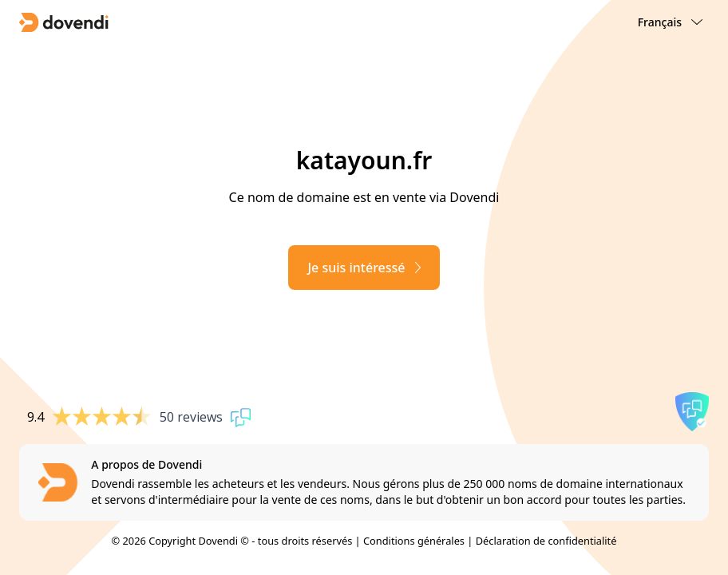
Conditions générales (414, 541)
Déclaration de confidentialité (546, 541)
